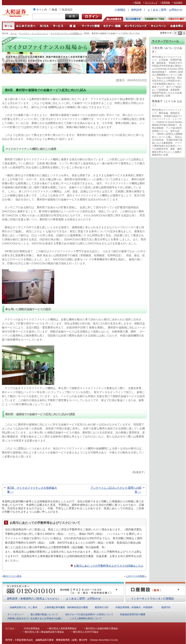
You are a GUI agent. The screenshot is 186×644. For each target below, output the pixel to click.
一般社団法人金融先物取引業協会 (101, 628)
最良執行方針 (102, 607)
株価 (54, 10)
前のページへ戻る (12, 576)
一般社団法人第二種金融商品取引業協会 (43, 632)
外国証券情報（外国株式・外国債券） (135, 607)
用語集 (138, 2)
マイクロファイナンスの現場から (66, 33)
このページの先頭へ (136, 576)
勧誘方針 (166, 607)
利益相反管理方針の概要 (133, 614)
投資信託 (67, 10)
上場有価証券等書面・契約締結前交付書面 (66, 607)
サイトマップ (151, 2)
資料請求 (136, 10)
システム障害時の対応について (86, 618)
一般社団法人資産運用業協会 (62, 628)
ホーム (14, 33)
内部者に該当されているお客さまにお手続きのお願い (35, 618)
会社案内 (178, 2)
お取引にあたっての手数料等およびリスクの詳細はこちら (109, 566)
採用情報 (166, 2)
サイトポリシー (16, 614)
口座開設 (120, 10)
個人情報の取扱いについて (44, 614)
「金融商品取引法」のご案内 (22, 607)
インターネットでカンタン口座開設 (152, 599)
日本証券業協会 (32, 628)
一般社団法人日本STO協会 (85, 632)
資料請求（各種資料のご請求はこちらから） (34, 599)
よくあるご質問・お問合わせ (165, 10)
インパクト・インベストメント (34, 33)
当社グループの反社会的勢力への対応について (89, 614)
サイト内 (42, 10)
